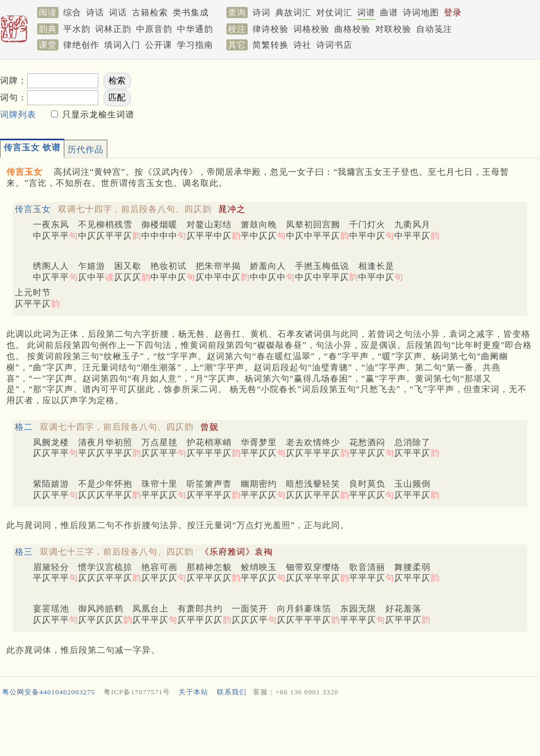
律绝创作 (81, 45)
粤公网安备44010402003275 (49, 692)
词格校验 (311, 29)
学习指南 (195, 45)
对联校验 (393, 29)
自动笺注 (434, 29)
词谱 (366, 12)
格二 (24, 427)
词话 (118, 12)
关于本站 (193, 692)
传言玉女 (33, 209)
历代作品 (86, 150)
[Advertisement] (270, 729)
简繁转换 (271, 45)
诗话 (95, 12)
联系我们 (232, 692)
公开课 (159, 45)
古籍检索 (150, 12)
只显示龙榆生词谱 (97, 114)
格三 (24, 552)
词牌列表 (18, 114)
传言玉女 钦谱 (32, 147)
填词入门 (122, 45)
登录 (453, 12)
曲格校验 (352, 29)
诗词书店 (334, 45)
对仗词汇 (334, 12)
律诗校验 (271, 29)
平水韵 (77, 29)
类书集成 (191, 12)
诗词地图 (421, 12)
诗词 (261, 12)
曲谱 (389, 12)
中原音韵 (154, 29)
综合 (72, 12)
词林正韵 (113, 29)
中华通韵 (195, 29)
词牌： (14, 80)
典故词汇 (293, 12)
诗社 (302, 45)
